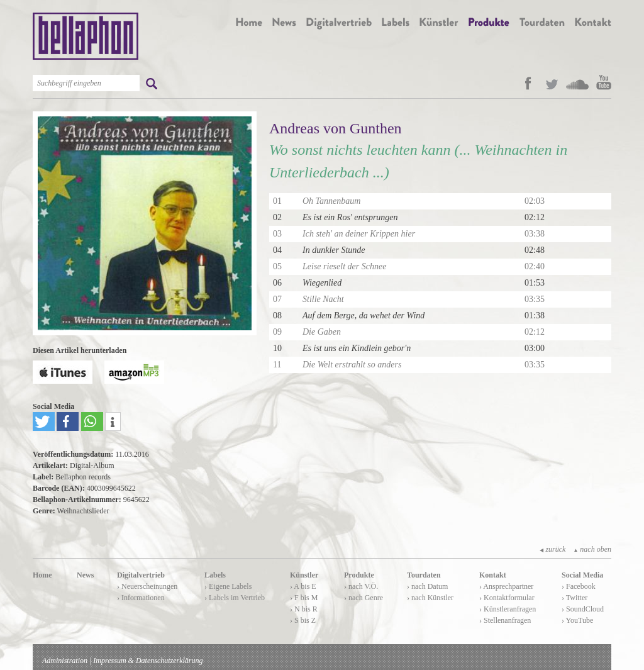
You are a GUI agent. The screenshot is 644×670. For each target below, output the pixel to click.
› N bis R (304, 609)
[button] (44, 422)
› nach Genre (364, 598)
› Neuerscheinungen (147, 586)
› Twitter (575, 598)
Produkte (359, 575)
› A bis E (303, 586)
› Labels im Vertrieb (235, 598)
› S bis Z (303, 620)
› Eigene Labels (228, 586)
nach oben (592, 549)
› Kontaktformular (507, 598)
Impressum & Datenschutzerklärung (148, 661)
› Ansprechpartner (506, 586)
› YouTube (577, 620)
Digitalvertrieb (141, 575)
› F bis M (304, 598)
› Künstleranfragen (508, 609)
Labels (215, 575)
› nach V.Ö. (361, 586)
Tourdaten (424, 575)
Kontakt (493, 575)
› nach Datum (427, 586)
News (85, 575)
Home (42, 575)
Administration (65, 661)
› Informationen (141, 598)
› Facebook (579, 586)
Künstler (304, 575)
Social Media (582, 575)
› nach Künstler (430, 598)
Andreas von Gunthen (336, 128)
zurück (552, 549)
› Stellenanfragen (505, 620)
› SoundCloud (583, 609)
